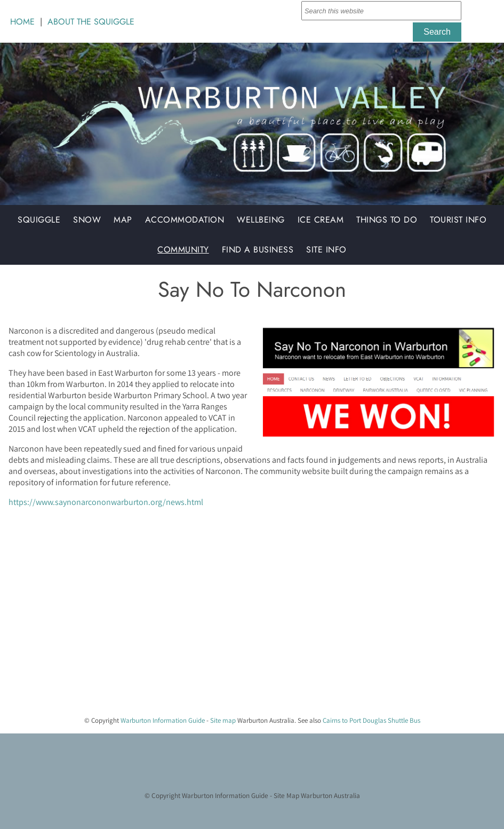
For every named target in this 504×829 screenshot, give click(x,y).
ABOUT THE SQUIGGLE (91, 22)
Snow (87, 220)
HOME (22, 22)
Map (123, 220)
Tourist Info (458, 220)
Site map (223, 720)
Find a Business (258, 250)
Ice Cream (321, 220)
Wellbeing (261, 220)
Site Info (326, 250)
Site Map (286, 795)
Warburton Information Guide (163, 720)
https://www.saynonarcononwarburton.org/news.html (106, 502)
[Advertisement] (248, 633)
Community (183, 250)
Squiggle (39, 220)
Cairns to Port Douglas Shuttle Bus (371, 720)
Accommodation (185, 220)
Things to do (387, 220)
